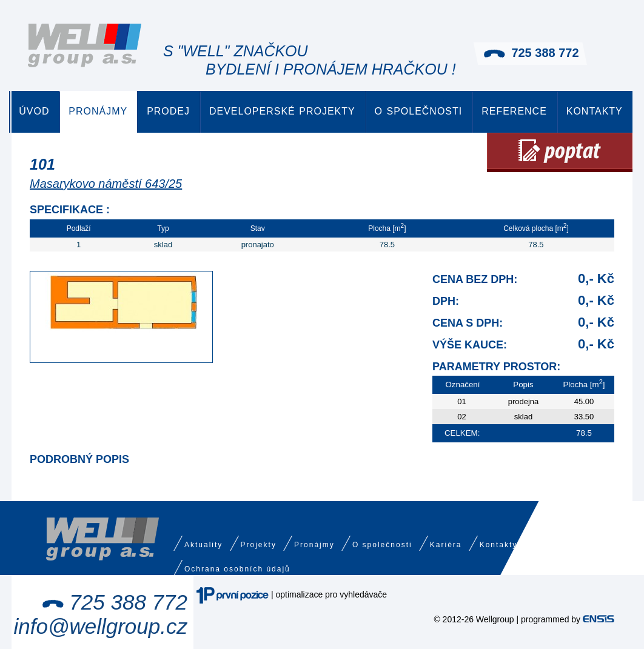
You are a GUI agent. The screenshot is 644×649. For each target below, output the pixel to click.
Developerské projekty (282, 111)
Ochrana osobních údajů (237, 569)
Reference (514, 111)
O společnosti (419, 111)
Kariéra (446, 545)
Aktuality (203, 545)
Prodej (168, 111)
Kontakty (595, 111)
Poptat (560, 152)
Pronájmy (98, 111)
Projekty (259, 545)
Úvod (34, 111)
